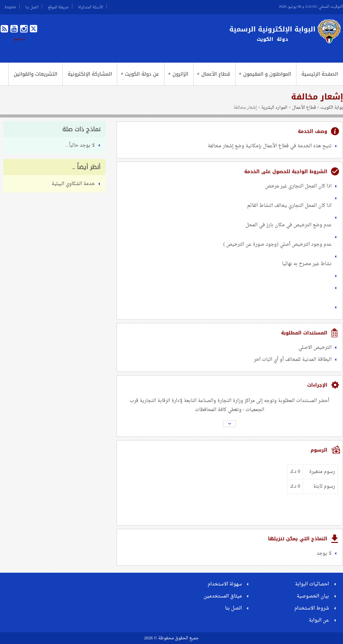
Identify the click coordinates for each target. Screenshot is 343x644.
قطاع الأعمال (214, 74)
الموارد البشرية (274, 108)
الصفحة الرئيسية (320, 74)
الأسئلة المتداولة (91, 6)
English (10, 6)
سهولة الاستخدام (225, 584)
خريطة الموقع (58, 6)
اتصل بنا (32, 6)
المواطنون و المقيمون (265, 74)
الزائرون (178, 74)
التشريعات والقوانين (36, 74)
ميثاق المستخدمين (223, 596)
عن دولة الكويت (140, 74)
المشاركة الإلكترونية (90, 74)
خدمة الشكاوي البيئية (73, 184)
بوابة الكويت (332, 108)
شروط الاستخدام (312, 608)
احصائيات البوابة (312, 584)
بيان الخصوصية (313, 596)
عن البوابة (319, 620)
